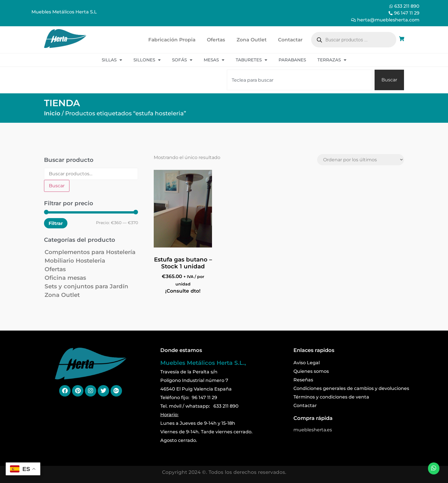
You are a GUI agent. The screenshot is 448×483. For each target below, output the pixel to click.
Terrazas (332, 60)
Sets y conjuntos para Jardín (86, 286)
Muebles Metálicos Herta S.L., (203, 363)
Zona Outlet (252, 40)
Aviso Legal (307, 363)
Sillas (112, 60)
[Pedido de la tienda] (361, 160)
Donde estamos (181, 350)
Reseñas (303, 380)
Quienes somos (311, 371)
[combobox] (300, 80)
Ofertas (216, 40)
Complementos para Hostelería (90, 252)
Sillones (147, 60)
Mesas (214, 60)
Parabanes (292, 60)
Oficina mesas (65, 278)
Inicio (52, 113)
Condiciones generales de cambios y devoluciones (351, 388)
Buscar (57, 186)
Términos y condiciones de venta (331, 397)
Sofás (182, 60)
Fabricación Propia (172, 40)
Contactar (290, 40)
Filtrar (56, 223)
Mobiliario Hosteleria (75, 261)
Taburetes (251, 60)
